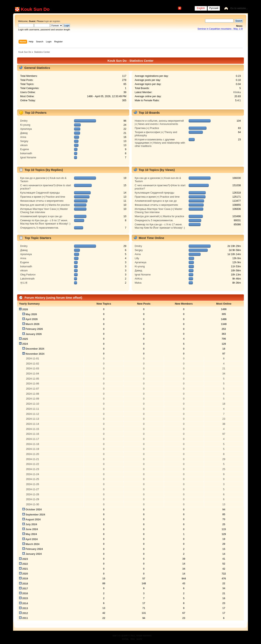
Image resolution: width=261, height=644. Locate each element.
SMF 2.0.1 (117, 636)
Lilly (137, 258)
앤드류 (24, 283)
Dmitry (24, 121)
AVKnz (139, 279)
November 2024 (35, 354)
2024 (25, 344)
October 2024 (34, 510)
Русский (214, 8)
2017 (25, 589)
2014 (25, 603)
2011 (25, 618)
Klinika (237, 92)
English (201, 8)
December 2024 (35, 349)
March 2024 (32, 544)
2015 (25, 598)
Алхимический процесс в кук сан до (41, 216)
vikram (24, 145)
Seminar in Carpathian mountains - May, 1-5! (220, 29)
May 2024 (31, 534)
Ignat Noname (28, 157)
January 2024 (34, 554)
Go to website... (239, 8)
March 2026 (32, 324)
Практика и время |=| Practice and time (43, 197)
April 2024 (32, 539)
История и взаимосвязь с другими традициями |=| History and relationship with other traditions (160, 143)
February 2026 (34, 329)
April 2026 (32, 319)
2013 (25, 608)
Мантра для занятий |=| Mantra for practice (45, 205)
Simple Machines (144, 636)
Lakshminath (27, 279)
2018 (25, 584)
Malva (138, 283)
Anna (23, 137)
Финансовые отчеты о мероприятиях (42, 201)
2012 (25, 613)
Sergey (24, 141)
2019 (25, 579)
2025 (25, 339)
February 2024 (34, 549)
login (47, 21)
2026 (25, 309)
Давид (24, 133)
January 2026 (34, 334)
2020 (25, 574)
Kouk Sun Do (35, 9)
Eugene (25, 149)
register (56, 21)
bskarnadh (26, 153)
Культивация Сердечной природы (40, 193)
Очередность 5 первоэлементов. (39, 228)
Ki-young (25, 125)
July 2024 (31, 524)
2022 (25, 564)
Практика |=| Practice (147, 128)
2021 (25, 569)
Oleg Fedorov (28, 275)
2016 (25, 593)
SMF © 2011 (129, 636)
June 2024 (32, 529)
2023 (25, 559)
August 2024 (33, 520)
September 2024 (35, 515)
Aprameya (26, 129)
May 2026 (31, 314)
